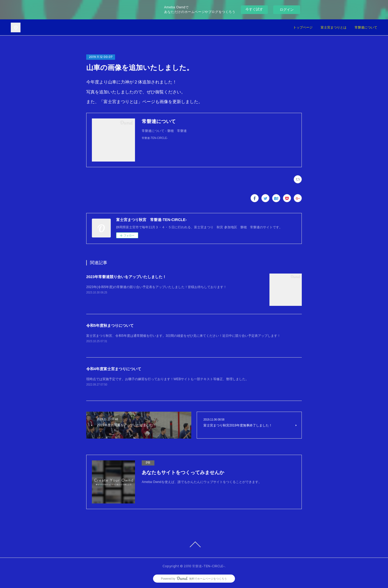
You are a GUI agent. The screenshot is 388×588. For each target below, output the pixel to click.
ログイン (287, 10)
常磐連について (366, 27)
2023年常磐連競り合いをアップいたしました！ (126, 277)
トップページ (303, 27)
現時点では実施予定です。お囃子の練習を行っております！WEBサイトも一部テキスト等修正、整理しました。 (167, 379)
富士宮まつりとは (334, 27)
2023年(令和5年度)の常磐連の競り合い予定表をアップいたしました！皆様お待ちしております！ (156, 287)
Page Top (194, 544)
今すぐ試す (254, 9)
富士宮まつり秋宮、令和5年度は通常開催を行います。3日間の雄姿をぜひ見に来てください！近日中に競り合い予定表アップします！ (183, 336)
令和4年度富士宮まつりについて (114, 369)
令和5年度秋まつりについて (110, 325)
